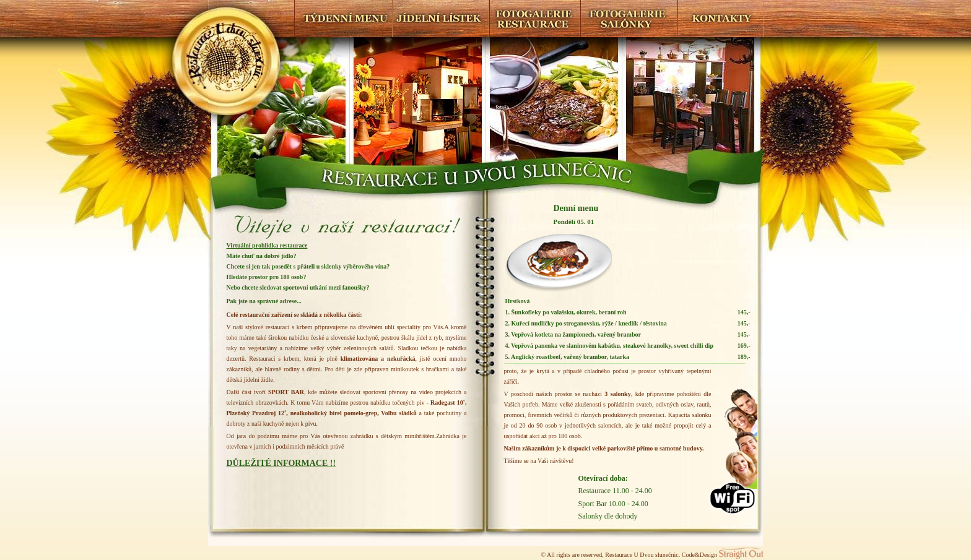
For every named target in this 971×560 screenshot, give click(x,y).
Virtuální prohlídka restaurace (267, 245)
